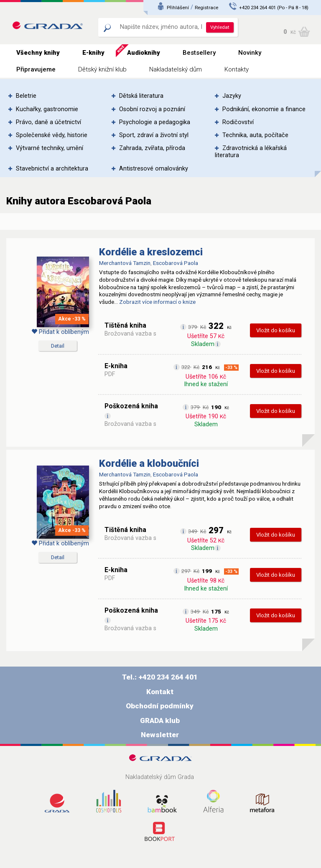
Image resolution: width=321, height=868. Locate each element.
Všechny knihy (38, 53)
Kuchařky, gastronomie (47, 109)
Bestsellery (199, 53)
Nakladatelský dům (176, 69)
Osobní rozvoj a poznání (152, 109)
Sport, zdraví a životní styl (154, 135)
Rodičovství (238, 122)
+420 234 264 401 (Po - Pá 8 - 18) (274, 8)
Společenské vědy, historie (52, 135)
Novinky (250, 53)
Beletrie (26, 96)
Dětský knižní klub (102, 69)
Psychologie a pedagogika (155, 122)
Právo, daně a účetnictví (48, 122)
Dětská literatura (141, 96)
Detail (58, 346)
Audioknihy (144, 53)
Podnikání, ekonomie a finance (264, 109)
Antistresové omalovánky (154, 169)
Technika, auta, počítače (255, 135)
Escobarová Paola (176, 263)
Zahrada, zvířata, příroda (152, 148)
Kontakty (237, 69)
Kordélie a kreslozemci (151, 252)
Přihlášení (178, 8)
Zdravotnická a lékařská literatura (251, 152)
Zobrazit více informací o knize (157, 302)
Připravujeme (36, 69)
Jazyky (232, 96)
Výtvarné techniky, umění (50, 148)
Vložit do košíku (276, 330)
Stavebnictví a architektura (52, 169)
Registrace (206, 8)
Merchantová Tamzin (125, 263)
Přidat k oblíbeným (60, 332)
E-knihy (93, 53)
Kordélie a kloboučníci (149, 463)
